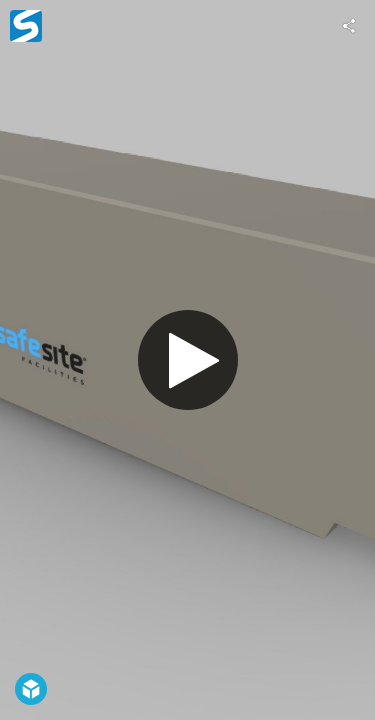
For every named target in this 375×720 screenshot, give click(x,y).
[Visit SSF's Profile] (26, 26)
